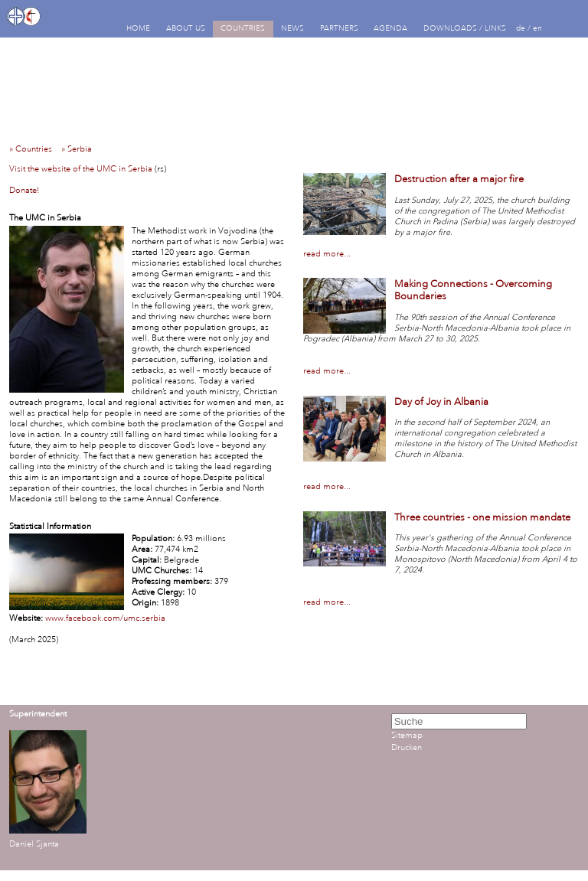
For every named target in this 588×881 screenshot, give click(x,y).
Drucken (407, 748)
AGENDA (390, 29)
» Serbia (80, 149)
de (521, 29)
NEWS (292, 29)
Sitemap (407, 736)
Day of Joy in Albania (441, 402)
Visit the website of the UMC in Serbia (81, 169)
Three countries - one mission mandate (482, 517)
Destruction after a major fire (459, 179)
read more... (327, 254)
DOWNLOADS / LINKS (465, 29)
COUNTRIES (243, 29)
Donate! (24, 191)
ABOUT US (186, 29)
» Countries (34, 149)
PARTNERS (339, 29)
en (537, 29)
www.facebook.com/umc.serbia (105, 618)
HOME (138, 29)
